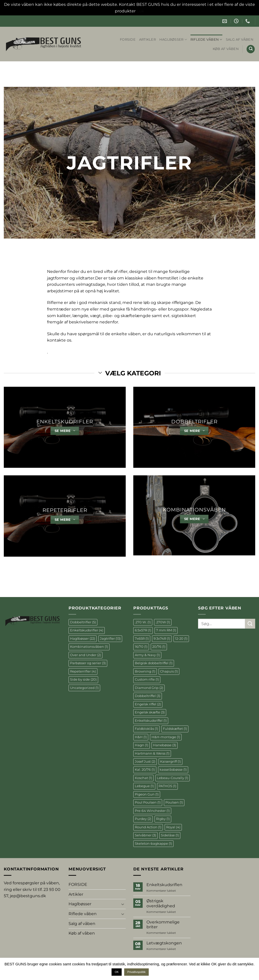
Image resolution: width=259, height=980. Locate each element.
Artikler (147, 40)
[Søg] (251, 49)
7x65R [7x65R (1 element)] (142, 639)
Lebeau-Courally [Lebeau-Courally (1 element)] (172, 778)
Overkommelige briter (163, 924)
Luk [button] (140, 11)
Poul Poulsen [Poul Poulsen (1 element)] (148, 802)
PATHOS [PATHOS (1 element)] (167, 786)
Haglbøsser (173, 40)
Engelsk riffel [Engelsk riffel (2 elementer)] (148, 704)
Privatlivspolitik (136, 972)
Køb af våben (226, 49)
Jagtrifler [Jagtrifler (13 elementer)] (110, 639)
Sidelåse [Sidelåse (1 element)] (170, 835)
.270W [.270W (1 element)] (163, 622)
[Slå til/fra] (123, 904)
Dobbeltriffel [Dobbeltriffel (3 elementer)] (148, 696)
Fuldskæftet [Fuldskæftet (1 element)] (175, 729)
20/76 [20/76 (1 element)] (159, 647)
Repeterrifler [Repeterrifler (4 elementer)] (83, 671)
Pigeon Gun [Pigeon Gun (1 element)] (147, 794)
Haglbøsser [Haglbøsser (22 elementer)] (83, 639)
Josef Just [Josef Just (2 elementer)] (145, 762)
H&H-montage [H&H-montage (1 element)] (166, 737)
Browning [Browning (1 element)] (145, 671)
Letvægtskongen (164, 943)
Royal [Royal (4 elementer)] (173, 827)
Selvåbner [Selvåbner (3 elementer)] (145, 835)
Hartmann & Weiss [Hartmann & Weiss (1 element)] (152, 753)
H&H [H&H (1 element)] (141, 737)
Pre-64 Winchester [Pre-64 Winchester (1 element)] (152, 811)
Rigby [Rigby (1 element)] (163, 819)
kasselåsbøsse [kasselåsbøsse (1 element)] (173, 770)
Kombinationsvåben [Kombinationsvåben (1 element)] (89, 647)
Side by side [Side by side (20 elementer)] (83, 679)
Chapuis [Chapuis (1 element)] (169, 671)
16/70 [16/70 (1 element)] (141, 647)
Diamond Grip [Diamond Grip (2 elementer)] (149, 688)
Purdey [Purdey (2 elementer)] (143, 819)
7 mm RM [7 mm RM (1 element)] (166, 630)
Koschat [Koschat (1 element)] (143, 778)
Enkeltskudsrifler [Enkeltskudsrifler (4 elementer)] (87, 630)
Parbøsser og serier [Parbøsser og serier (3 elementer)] (88, 663)
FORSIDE (128, 40)
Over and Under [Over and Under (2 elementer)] (85, 655)
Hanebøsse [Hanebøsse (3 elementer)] (165, 745)
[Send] (250, 624)
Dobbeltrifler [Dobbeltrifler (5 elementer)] (83, 622)
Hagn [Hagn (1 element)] (142, 745)
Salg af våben (240, 40)
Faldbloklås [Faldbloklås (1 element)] (146, 729)
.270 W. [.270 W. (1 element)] (143, 622)
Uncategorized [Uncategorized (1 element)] (84, 688)
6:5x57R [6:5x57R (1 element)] (143, 630)
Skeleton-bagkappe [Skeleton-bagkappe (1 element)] (153, 844)
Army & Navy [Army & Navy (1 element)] (147, 655)
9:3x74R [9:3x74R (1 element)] (162, 639)
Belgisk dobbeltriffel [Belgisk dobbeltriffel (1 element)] (154, 663)
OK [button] (117, 972)
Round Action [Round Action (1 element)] (148, 827)
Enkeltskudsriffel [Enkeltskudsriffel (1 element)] (151, 721)
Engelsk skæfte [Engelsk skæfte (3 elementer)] (150, 712)
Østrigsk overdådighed (161, 903)
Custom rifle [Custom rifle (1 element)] (147, 679)
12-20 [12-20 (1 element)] (181, 639)
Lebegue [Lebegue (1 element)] (144, 786)
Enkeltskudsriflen (164, 885)
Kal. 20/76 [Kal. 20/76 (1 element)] (145, 770)
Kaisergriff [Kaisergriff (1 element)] (170, 762)
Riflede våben (206, 40)
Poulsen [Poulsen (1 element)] (174, 802)
